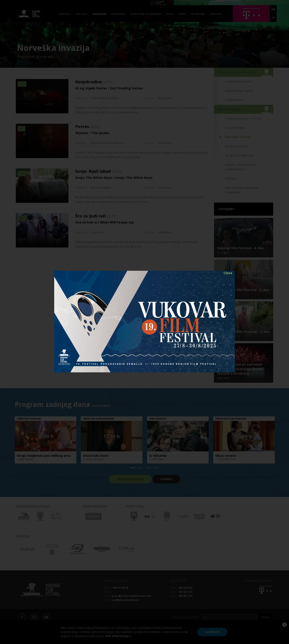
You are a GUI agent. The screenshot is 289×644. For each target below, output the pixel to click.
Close (228, 273)
